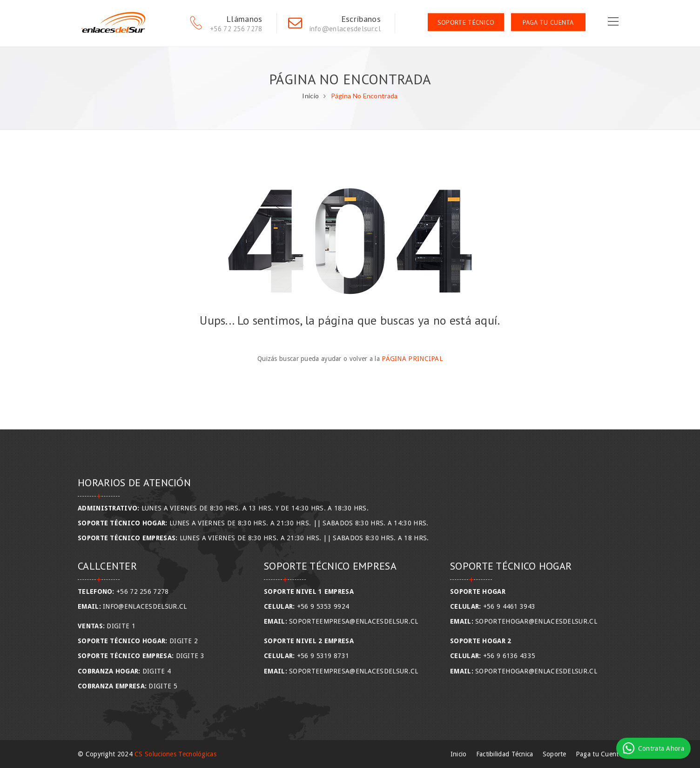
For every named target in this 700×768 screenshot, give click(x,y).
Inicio (310, 96)
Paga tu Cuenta (548, 22)
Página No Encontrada (364, 96)
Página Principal (412, 359)
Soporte (555, 754)
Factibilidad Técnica (505, 754)
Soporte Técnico (466, 22)
